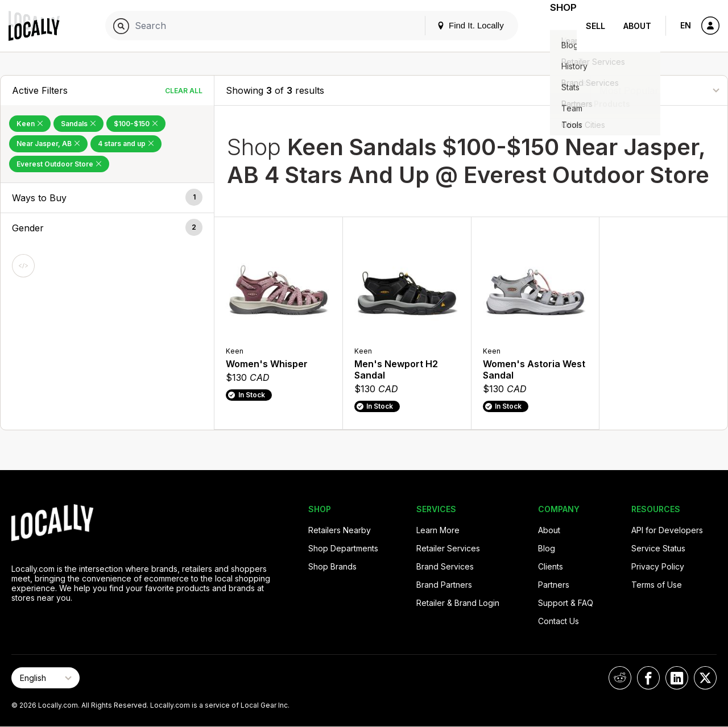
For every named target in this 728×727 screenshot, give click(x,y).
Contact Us (559, 621)
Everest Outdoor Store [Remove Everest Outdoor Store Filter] (59, 164)
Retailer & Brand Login (458, 603)
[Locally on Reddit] (620, 678)
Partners (554, 585)
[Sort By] (659, 90)
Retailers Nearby (340, 530)
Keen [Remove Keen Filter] (30, 124)
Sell (595, 26)
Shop (556, 26)
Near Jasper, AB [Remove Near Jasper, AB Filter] (48, 144)
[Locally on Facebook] (648, 678)
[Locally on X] (705, 678)
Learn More (438, 530)
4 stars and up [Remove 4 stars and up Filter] (126, 144)
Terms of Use (657, 585)
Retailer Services (448, 548)
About (637, 26)
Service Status (658, 548)
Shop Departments (343, 548)
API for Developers (667, 530)
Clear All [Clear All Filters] (184, 91)
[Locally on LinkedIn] (677, 678)
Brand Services (445, 566)
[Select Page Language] (45, 678)
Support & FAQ (566, 603)
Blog (547, 548)
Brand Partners (444, 585)
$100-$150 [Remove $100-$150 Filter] (136, 124)
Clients (551, 566)
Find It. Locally (456, 25)
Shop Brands (332, 566)
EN (686, 25)
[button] (107, 198)
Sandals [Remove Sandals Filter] (78, 124)
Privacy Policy (658, 566)
